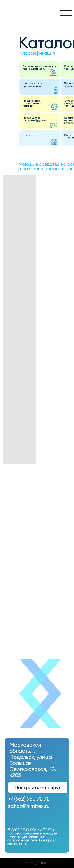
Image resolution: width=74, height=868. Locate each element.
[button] (66, 13)
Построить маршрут (38, 787)
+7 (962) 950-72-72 (29, 799)
